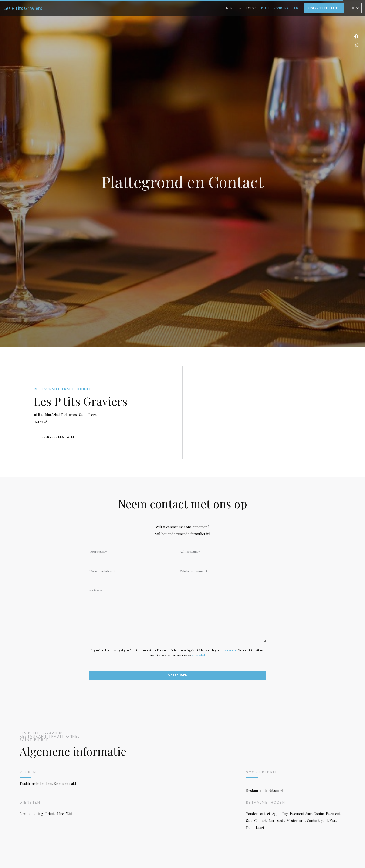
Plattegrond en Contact (281, 8)
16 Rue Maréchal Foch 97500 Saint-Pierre (90, 414)
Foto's (251, 8)
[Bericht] (178, 613)
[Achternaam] (223, 551)
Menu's (234, 8)
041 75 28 (41, 422)
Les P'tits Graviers (23, 8)
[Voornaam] (133, 551)
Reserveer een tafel (324, 8)
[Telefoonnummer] (223, 571)
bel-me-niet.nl (229, 650)
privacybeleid (198, 655)
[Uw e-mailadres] (133, 571)
